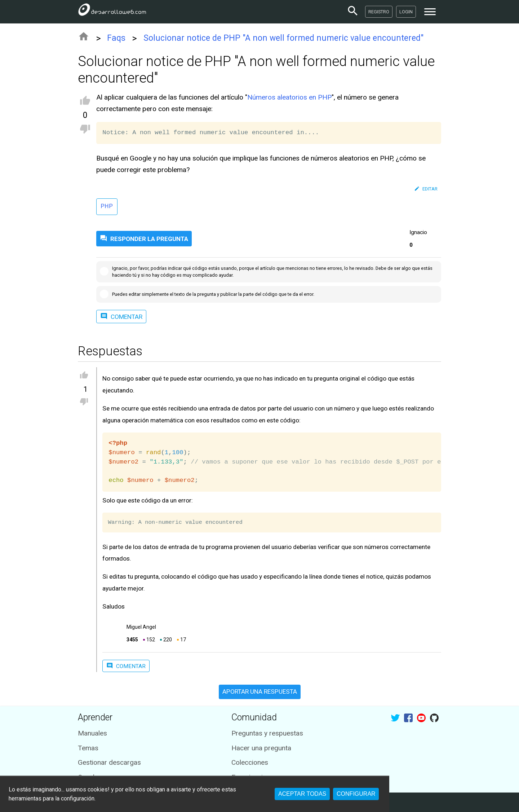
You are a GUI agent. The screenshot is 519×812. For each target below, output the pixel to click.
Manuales (92, 733)
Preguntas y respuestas (267, 733)
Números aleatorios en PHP (289, 97)
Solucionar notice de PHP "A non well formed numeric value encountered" (283, 38)
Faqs (116, 38)
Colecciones (250, 762)
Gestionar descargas (109, 762)
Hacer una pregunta (261, 748)
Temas (88, 748)
